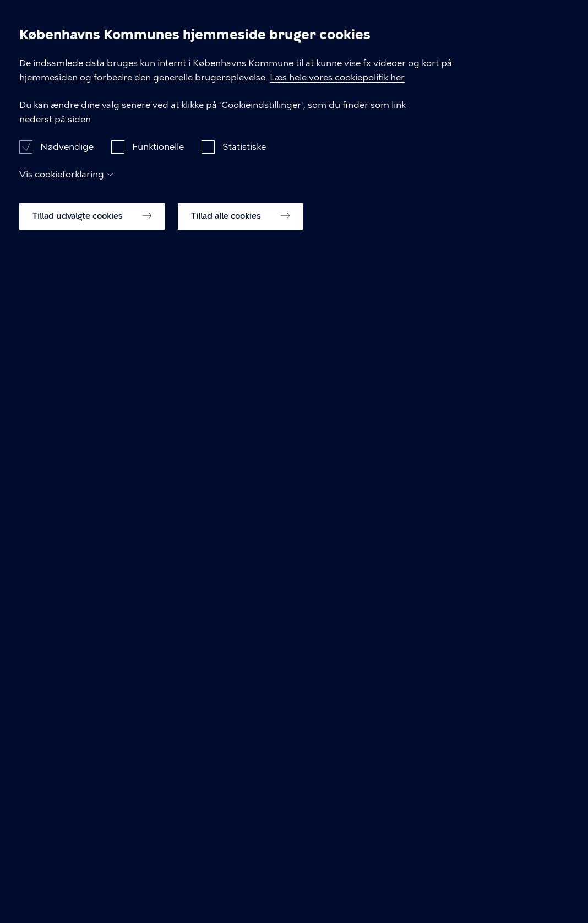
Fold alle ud (337, 545)
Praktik (306, 27)
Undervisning (230, 27)
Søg (553, 28)
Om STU (156, 27)
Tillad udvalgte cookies (92, 896)
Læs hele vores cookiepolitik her (350, 757)
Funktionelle (158, 826)
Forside (17, 75)
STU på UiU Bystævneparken (75, 27)
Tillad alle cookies (240, 896)
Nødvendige (67, 826)
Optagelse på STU (483, 27)
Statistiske (244, 826)
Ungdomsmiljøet (390, 27)
